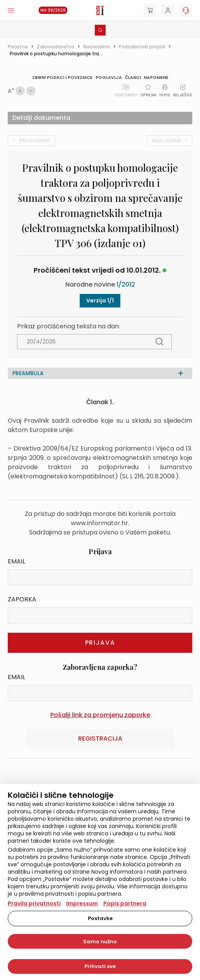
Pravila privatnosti (34, 903)
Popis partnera (125, 903)
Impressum (82, 903)
